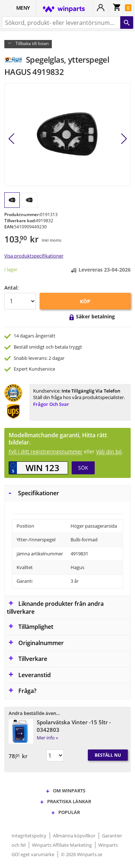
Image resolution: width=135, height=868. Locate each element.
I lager (11, 269)
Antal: (12, 288)
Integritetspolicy (30, 836)
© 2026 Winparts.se (82, 854)
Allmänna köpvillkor (75, 836)
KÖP (85, 301)
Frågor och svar (51, 404)
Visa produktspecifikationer (34, 256)
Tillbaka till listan (32, 43)
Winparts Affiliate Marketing (62, 845)
